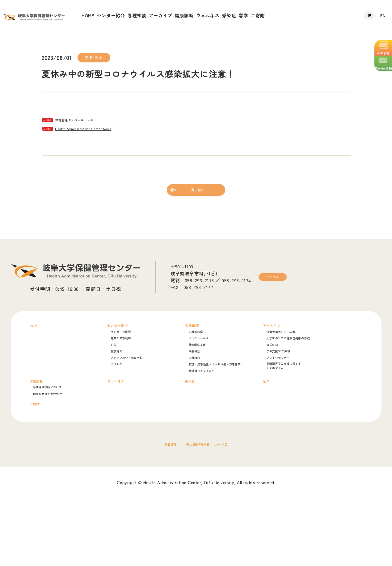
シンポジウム (293, 410)
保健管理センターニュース (96, 120)
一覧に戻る (196, 200)
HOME (88, 15)
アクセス (277, 291)
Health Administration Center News (106, 131)
